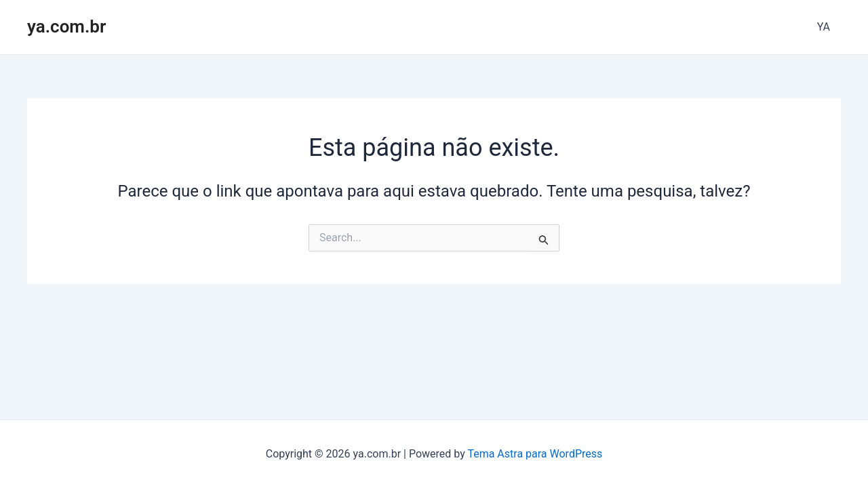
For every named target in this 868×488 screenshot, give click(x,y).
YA (824, 27)
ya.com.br (66, 26)
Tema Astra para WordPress (535, 454)
